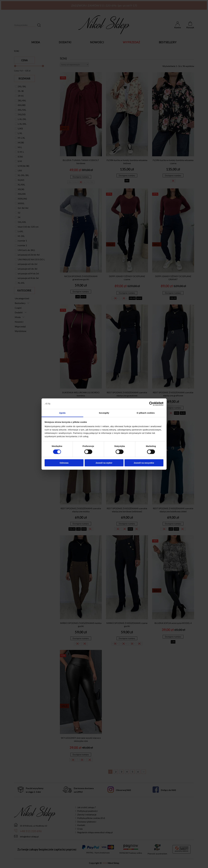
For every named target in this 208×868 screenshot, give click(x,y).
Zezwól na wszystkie (144, 463)
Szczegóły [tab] (104, 413)
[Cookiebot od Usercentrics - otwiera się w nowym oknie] (151, 404)
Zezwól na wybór (104, 463)
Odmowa (64, 463)
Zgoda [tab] (62, 413)
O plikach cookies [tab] (146, 413)
